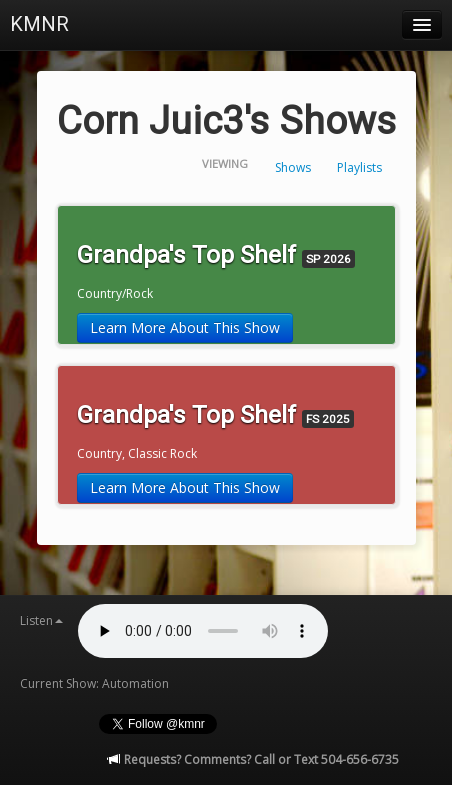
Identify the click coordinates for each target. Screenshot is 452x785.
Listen (41, 620)
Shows (293, 167)
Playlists (359, 167)
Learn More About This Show (185, 327)
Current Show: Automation (94, 683)
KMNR (39, 24)
